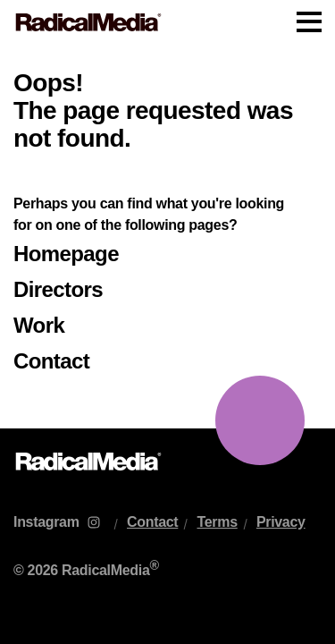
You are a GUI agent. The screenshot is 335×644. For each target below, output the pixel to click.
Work (39, 325)
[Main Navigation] (167, 22)
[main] (167, 237)
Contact (51, 361)
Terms (217, 522)
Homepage (66, 254)
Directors (58, 289)
